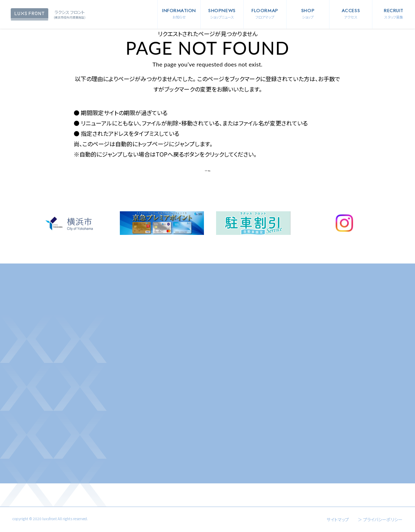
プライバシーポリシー (383, 519)
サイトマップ (338, 519)
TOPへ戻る (208, 171)
